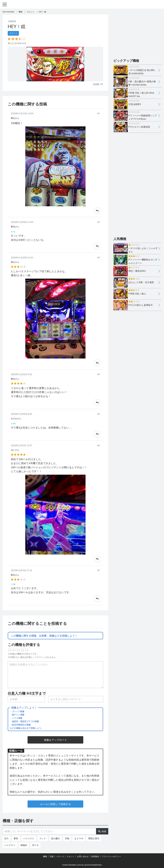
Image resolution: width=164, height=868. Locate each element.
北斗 (6, 838)
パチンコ (60, 856)
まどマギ (79, 838)
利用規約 (95, 856)
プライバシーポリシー (111, 856)
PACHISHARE (8, 12)
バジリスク (29, 838)
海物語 (24, 845)
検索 (102, 831)
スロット (31, 12)
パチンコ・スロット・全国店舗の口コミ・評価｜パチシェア (82, 4)
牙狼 (67, 838)
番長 (16, 838)
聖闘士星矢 (94, 838)
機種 (20, 12)
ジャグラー (10, 845)
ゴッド (43, 838)
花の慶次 (55, 838)
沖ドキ (35, 845)
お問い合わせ (83, 856)
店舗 (52, 856)
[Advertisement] (137, 34)
